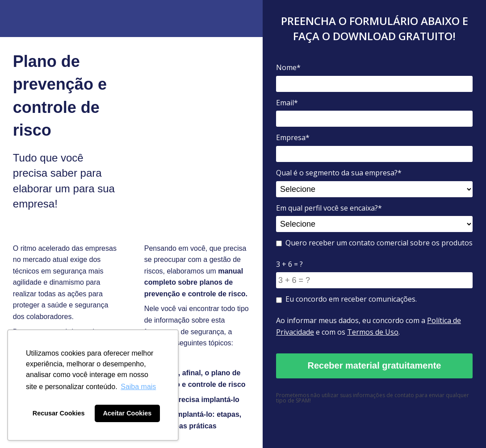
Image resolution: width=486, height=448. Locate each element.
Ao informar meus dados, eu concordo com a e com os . (369, 326)
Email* (287, 103)
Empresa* (293, 137)
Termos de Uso (373, 332)
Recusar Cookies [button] (59, 413)
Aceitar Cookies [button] (127, 413)
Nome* (288, 67)
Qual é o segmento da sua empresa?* (339, 173)
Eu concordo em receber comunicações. (346, 299)
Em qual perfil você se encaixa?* (329, 208)
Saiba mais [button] (138, 387)
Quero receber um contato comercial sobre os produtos (374, 243)
